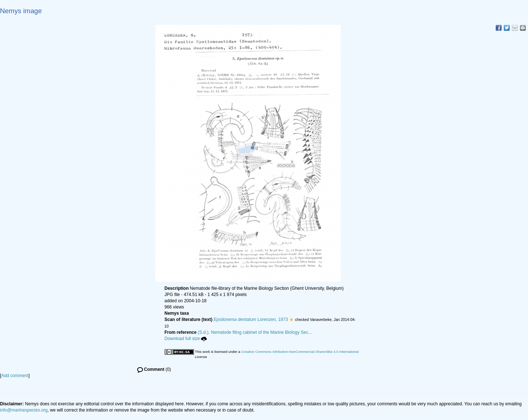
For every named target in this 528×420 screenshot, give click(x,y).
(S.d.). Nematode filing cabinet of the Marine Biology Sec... (255, 332)
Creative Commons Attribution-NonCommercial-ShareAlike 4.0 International (300, 352)
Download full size (186, 339)
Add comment (15, 376)
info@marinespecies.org (24, 410)
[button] (291, 319)
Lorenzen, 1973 (251, 319)
